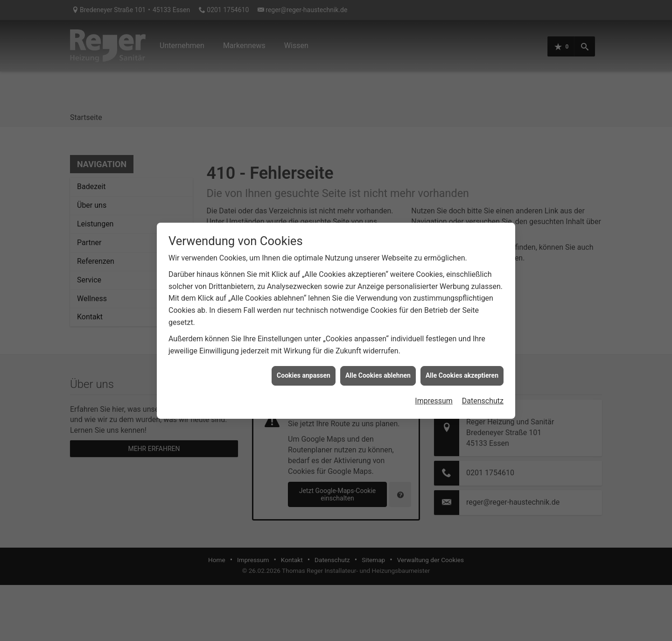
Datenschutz (483, 390)
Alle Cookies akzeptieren (462, 364)
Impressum (434, 390)
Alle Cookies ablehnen (378, 364)
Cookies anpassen (304, 364)
